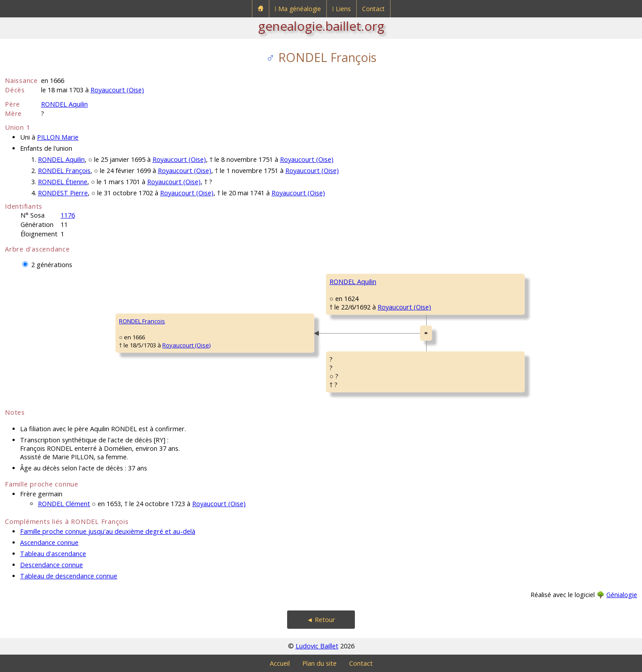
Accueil (280, 663)
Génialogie (622, 595)
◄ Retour (321, 620)
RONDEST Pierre (63, 193)
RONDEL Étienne (63, 182)
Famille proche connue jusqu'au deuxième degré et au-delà (108, 531)
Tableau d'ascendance (53, 554)
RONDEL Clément (64, 504)
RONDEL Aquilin (64, 104)
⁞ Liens (342, 9)
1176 (68, 215)
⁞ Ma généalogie (298, 9)
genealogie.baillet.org (321, 26)
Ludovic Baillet (317, 646)
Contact (373, 9)
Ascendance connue (49, 542)
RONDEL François (64, 171)
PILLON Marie (58, 137)
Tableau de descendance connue (69, 576)
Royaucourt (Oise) (117, 90)
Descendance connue (51, 565)
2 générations (52, 265)
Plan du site (319, 663)
